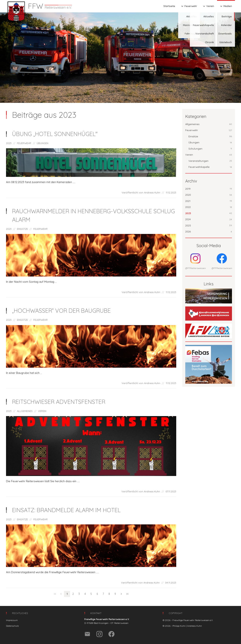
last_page (127, 594)
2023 (9, 143)
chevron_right (121, 594)
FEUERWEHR (24, 143)
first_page (55, 594)
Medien (226, 6)
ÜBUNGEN (43, 143)
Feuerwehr (189, 6)
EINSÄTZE (22, 229)
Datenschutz (12, 626)
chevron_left (61, 594)
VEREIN (42, 411)
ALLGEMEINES (25, 411)
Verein (208, 6)
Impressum (12, 620)
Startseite (169, 6)
